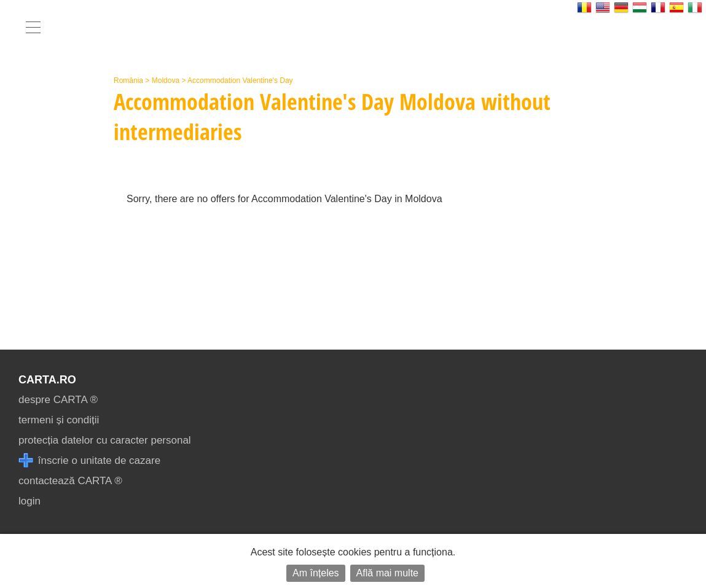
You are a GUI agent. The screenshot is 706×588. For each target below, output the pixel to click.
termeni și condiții (59, 420)
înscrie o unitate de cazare (89, 461)
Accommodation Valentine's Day (240, 80)
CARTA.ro (47, 380)
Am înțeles (316, 573)
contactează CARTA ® (70, 481)
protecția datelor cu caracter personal (105, 440)
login (29, 501)
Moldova (166, 80)
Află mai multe (387, 573)
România (128, 80)
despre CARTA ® (58, 400)
